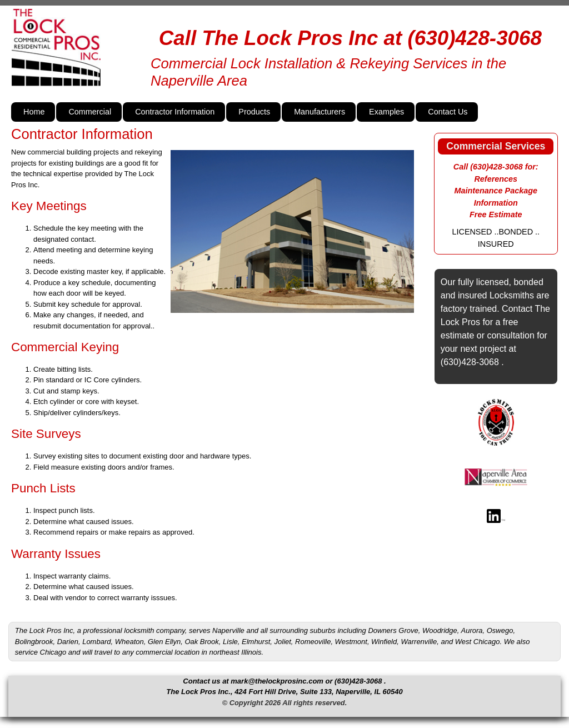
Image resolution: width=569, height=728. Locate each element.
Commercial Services (496, 146)
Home (34, 112)
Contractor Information (175, 112)
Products (254, 112)
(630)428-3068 (475, 38)
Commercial (90, 112)
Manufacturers (320, 112)
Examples (386, 112)
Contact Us (448, 112)
